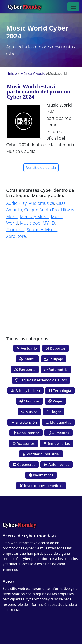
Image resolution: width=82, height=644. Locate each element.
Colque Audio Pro (42, 210)
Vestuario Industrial (41, 454)
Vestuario (27, 348)
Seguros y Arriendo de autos (41, 380)
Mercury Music (34, 216)
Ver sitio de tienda (41, 168)
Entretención (24, 422)
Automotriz (56, 370)
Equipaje (54, 359)
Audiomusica (41, 203)
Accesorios (23, 443)
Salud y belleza (25, 391)
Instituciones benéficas (41, 486)
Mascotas (30, 401)
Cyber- (19, 525)
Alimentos (58, 433)
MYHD (49, 223)
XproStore (16, 236)
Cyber (25, 6)
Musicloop (30, 223)
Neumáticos (41, 475)
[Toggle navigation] (73, 7)
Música (29, 412)
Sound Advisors (42, 230)
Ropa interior (26, 433)
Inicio (12, 73)
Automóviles (57, 465)
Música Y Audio (33, 73)
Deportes (56, 348)
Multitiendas (58, 422)
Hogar (54, 412)
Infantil (27, 359)
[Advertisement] (41, 284)
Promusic (15, 230)
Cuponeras (24, 465)
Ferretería (25, 370)
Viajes (55, 401)
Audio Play (16, 203)
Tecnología (60, 391)
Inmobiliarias (57, 443)
